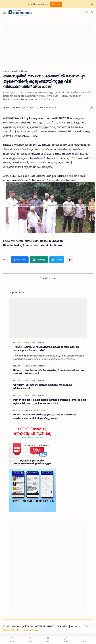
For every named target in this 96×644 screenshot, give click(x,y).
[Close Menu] (92, 4)
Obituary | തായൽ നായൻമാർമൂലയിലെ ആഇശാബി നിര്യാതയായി (42, 387)
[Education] (32, 410)
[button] (86, 13)
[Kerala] (41, 342)
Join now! (56, 4)
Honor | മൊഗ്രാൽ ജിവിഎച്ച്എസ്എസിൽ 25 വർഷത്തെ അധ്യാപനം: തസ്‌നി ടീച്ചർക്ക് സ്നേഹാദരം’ (44, 416)
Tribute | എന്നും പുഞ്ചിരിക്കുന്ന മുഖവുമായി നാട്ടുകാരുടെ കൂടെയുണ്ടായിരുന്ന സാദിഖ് (46, 349)
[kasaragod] (32, 342)
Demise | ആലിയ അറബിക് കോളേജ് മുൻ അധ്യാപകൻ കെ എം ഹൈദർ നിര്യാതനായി (48, 372)
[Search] (91, 13)
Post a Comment (48, 278)
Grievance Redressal (28, 630)
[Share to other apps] (70, 260)
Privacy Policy (10, 630)
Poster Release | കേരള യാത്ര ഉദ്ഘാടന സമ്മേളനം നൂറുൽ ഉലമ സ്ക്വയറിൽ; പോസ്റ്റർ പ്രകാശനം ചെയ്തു (50, 401)
